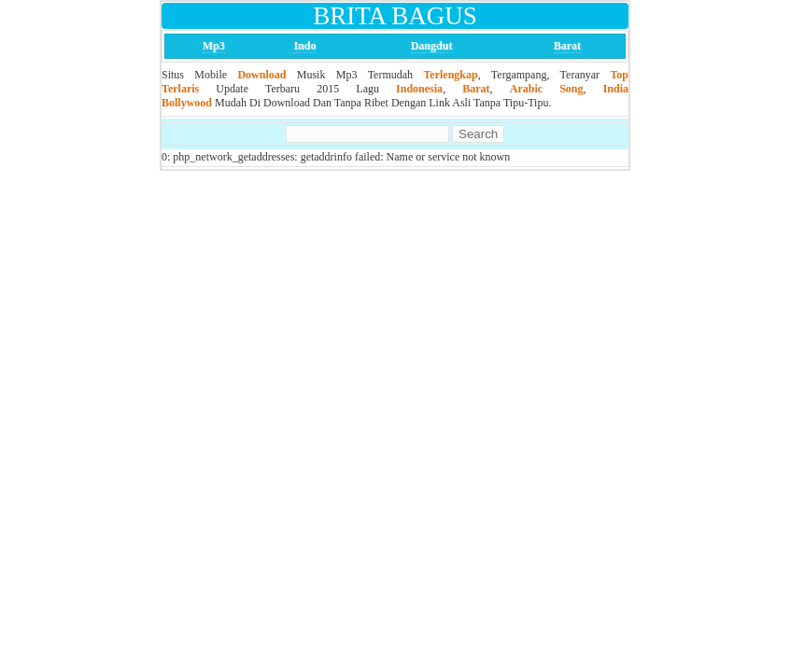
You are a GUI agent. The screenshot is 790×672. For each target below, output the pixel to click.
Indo (304, 46)
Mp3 (214, 46)
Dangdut (432, 46)
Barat (567, 46)
